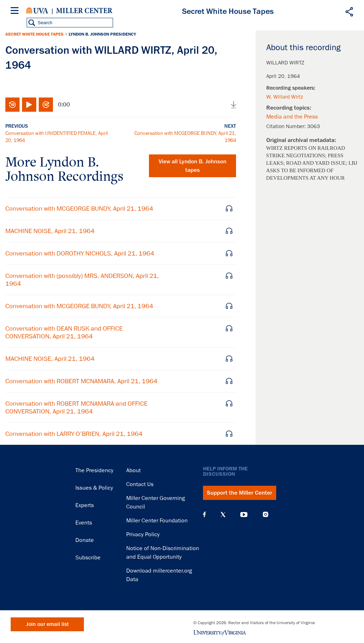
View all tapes (192, 166)
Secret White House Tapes (34, 34)
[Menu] (16, 12)
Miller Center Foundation (157, 521)
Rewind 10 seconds (12, 105)
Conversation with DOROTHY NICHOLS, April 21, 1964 (80, 253)
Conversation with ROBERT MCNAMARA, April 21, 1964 (81, 381)
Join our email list (47, 624)
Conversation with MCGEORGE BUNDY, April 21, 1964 (79, 209)
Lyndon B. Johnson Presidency (102, 34)
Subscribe (88, 558)
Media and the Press (292, 117)
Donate (85, 540)
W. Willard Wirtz (285, 97)
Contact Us (140, 484)
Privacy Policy (143, 534)
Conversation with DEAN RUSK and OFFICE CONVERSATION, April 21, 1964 (64, 332)
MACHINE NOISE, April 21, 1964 (50, 231)
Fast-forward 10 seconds (46, 105)
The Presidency (94, 470)
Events (84, 523)
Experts (85, 505)
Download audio (234, 105)
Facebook (204, 515)
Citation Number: (287, 126)
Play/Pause (29, 105)
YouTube (244, 515)
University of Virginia (37, 11)
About (133, 470)
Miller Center (84, 11)
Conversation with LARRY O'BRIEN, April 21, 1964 (74, 434)
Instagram (266, 514)
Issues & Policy (94, 488)
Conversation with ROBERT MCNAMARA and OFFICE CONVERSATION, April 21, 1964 (76, 407)
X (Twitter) (223, 515)
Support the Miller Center (240, 493)
